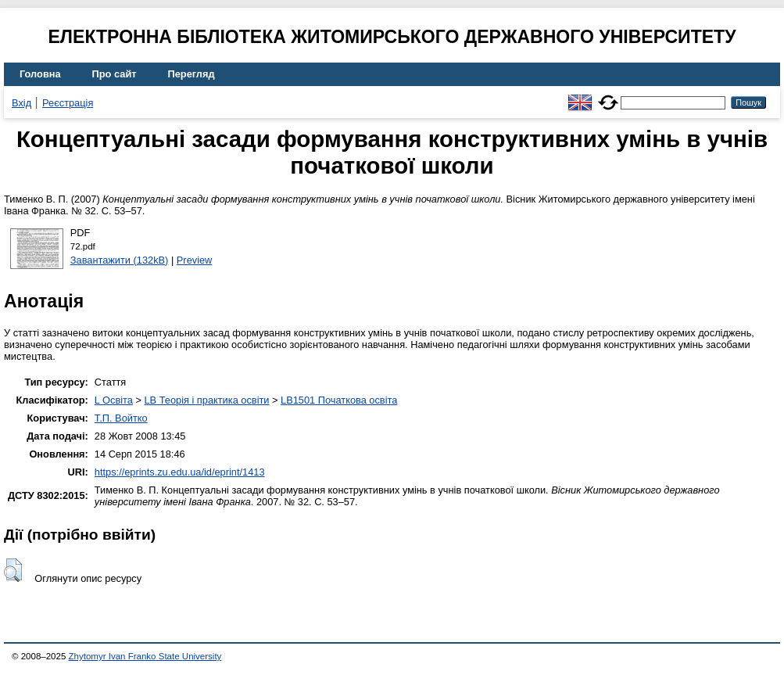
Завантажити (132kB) (120, 260)
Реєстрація (68, 103)
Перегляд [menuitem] (192, 74)
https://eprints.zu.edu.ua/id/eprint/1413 (180, 472)
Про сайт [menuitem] (115, 74)
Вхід (21, 103)
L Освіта (114, 400)
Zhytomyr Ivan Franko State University (145, 656)
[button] (13, 570)
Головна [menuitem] (40, 74)
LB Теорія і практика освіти (206, 400)
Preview (195, 260)
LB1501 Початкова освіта (339, 400)
